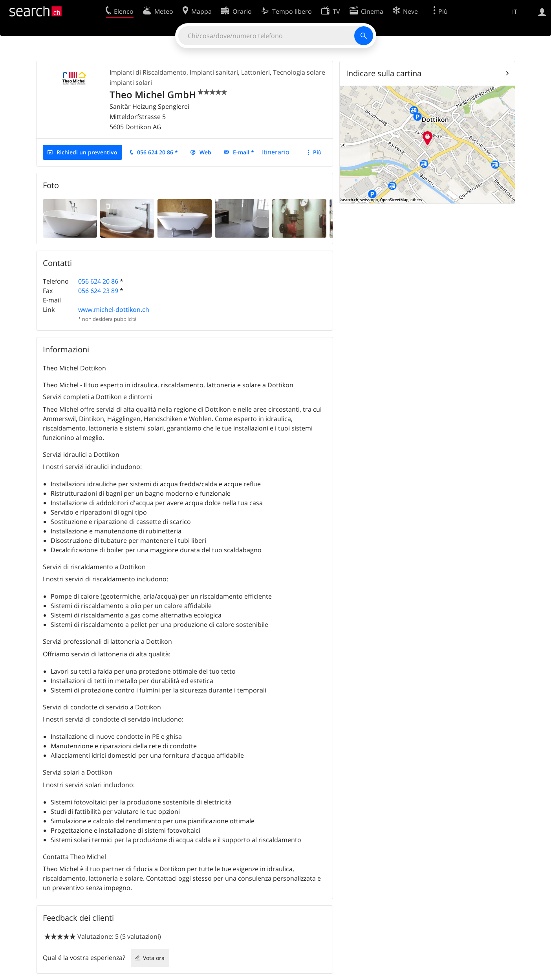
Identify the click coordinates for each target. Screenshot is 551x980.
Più (317, 152)
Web (205, 152)
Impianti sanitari (214, 72)
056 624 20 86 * (157, 152)
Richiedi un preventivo (87, 152)
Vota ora (154, 958)
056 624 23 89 (98, 291)
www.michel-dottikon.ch (114, 310)
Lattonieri (255, 72)
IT (515, 12)
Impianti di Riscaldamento (148, 72)
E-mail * (243, 152)
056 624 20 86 (98, 281)
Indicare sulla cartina (384, 73)
